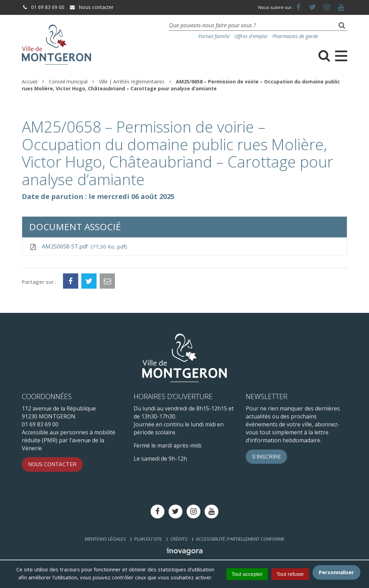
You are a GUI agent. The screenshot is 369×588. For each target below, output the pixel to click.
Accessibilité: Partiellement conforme (240, 539)
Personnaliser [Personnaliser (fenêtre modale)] (336, 572)
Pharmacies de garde (295, 36)
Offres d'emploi (251, 36)
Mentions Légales (105, 539)
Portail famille (214, 36)
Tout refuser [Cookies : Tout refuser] (290, 574)
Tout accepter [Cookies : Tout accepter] (247, 574)
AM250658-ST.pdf (78, 246)
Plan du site (148, 539)
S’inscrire (266, 457)
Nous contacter (91, 7)
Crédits (179, 539)
